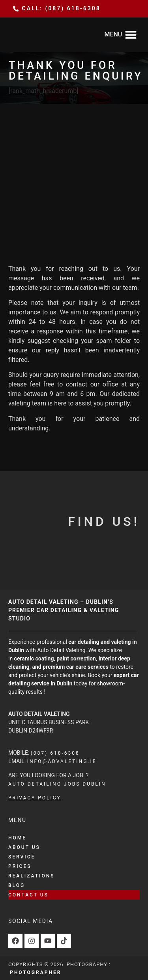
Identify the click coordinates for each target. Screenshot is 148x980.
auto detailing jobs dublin (57, 784)
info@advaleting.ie (62, 761)
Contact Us (28, 895)
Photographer (36, 972)
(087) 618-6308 (55, 753)
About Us (24, 847)
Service (22, 857)
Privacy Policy (35, 798)
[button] (121, 35)
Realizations (31, 876)
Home (17, 838)
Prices (20, 866)
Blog (17, 885)
